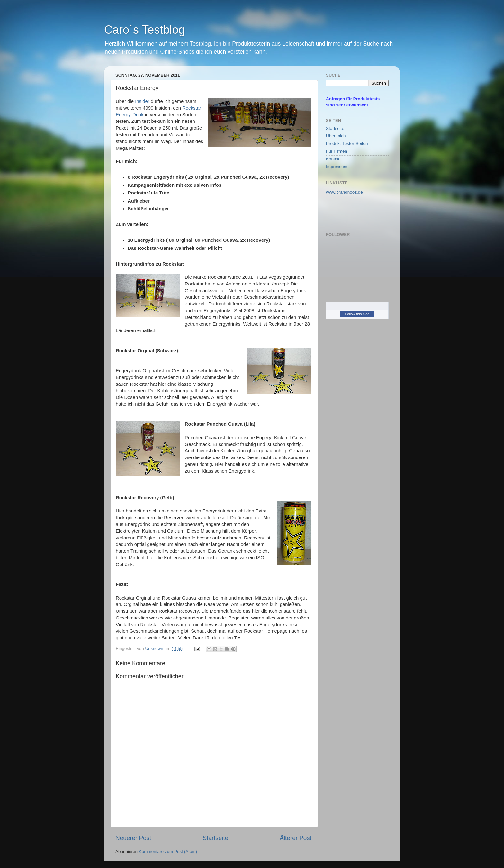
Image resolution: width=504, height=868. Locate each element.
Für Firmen (337, 151)
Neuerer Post (133, 838)
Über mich (336, 136)
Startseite (215, 838)
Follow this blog (357, 314)
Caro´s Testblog (144, 30)
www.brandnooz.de (344, 192)
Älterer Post (296, 838)
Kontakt (333, 159)
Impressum (337, 167)
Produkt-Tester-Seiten (347, 144)
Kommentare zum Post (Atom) (168, 851)
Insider (142, 101)
